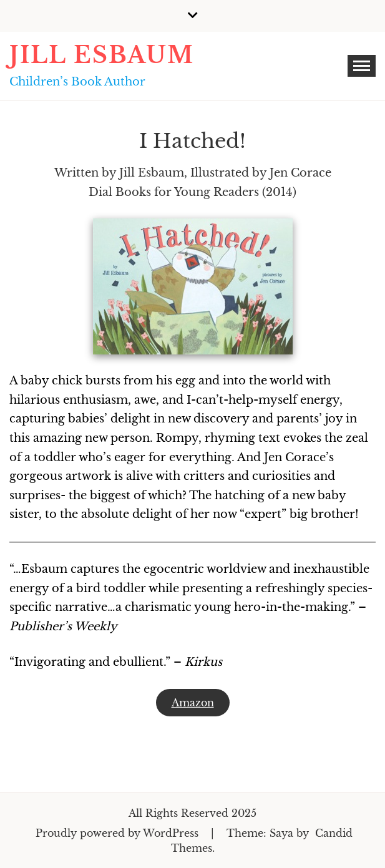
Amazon (193, 703)
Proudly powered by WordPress (119, 833)
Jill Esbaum (102, 55)
